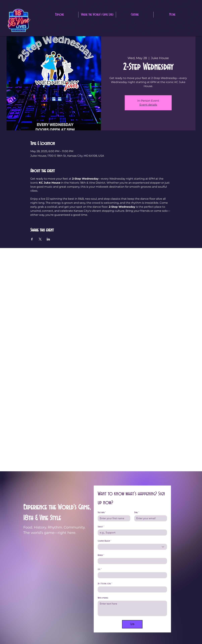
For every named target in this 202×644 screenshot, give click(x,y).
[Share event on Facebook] (32, 239)
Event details (148, 105)
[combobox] (132, 547)
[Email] (150, 518)
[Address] (131, 561)
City (100, 569)
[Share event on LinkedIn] (48, 239)
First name (102, 513)
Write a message (103, 598)
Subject (101, 527)
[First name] (113, 518)
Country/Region (105, 541)
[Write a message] (132, 608)
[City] (131, 575)
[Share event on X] (40, 239)
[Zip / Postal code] (131, 589)
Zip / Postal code (105, 584)
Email (137, 513)
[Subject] (131, 533)
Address (101, 555)
